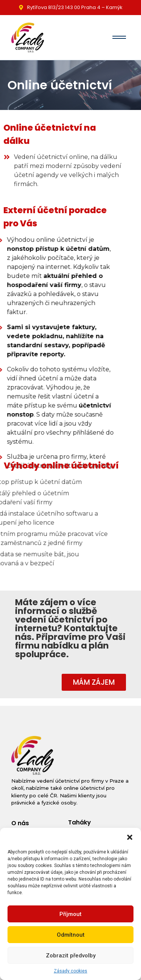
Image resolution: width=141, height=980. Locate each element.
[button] (130, 837)
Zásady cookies (70, 971)
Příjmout (70, 914)
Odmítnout (71, 935)
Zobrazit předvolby (71, 956)
